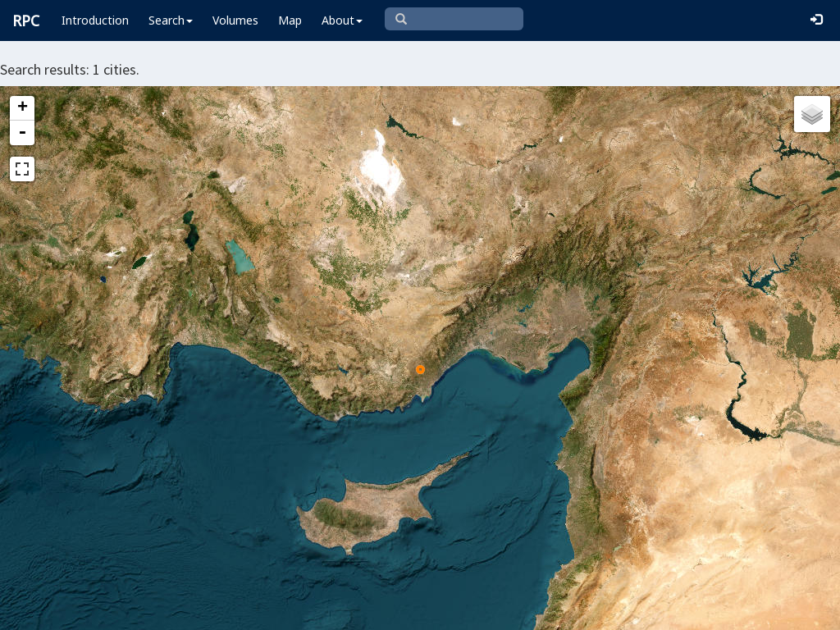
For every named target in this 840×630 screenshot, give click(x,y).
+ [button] (23, 108)
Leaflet (250, 610)
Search (171, 20)
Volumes (235, 20)
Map (290, 20)
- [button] (22, 133)
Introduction (95, 20)
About (342, 20)
